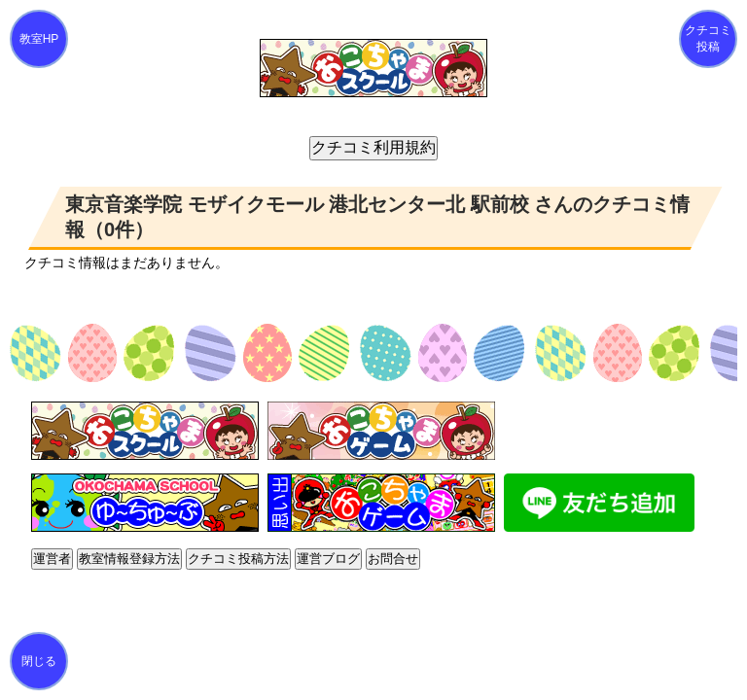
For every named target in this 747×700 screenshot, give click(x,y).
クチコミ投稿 (708, 38)
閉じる (39, 661)
